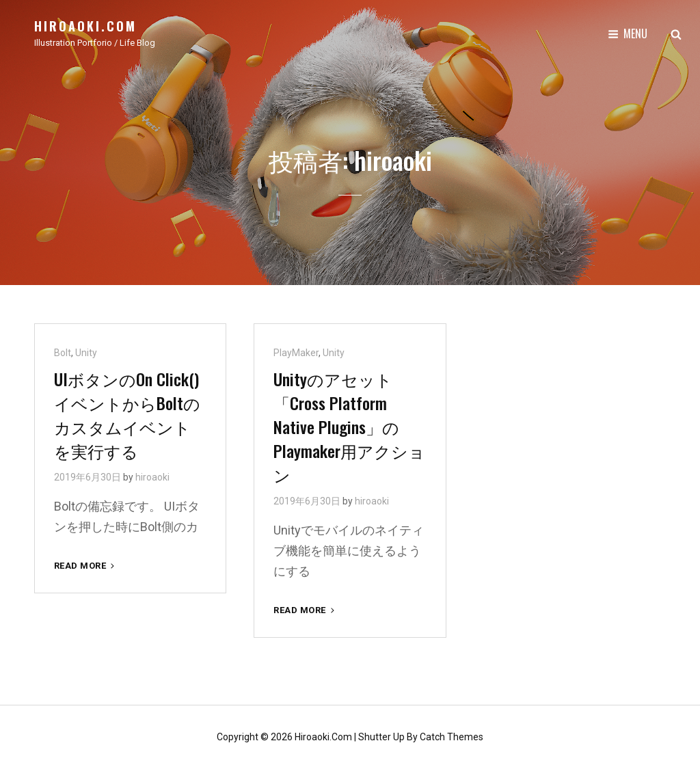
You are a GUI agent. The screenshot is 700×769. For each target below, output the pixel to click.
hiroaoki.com (85, 26)
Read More (85, 566)
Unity (86, 353)
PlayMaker (296, 353)
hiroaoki (152, 477)
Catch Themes (452, 737)
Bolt (63, 353)
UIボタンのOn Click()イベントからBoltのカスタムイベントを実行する (127, 415)
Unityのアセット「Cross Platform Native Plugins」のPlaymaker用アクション (349, 427)
